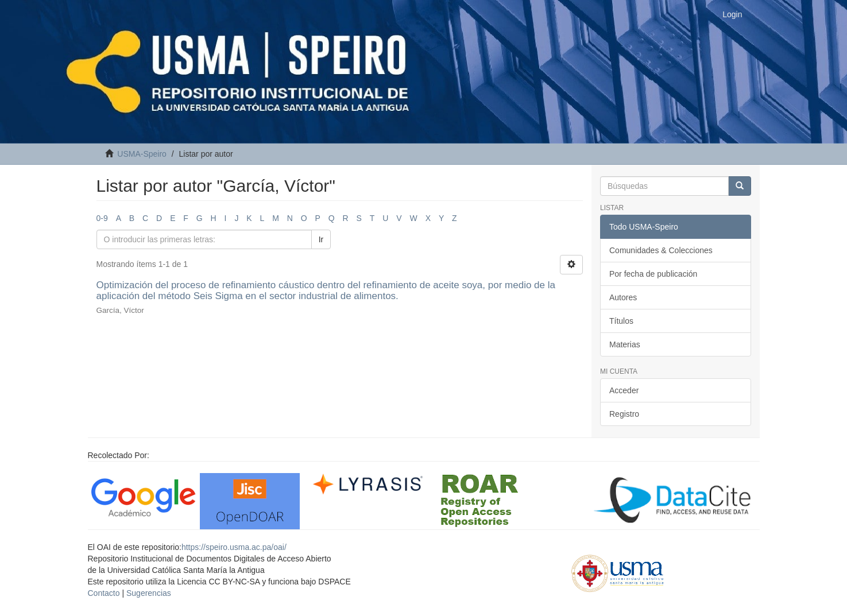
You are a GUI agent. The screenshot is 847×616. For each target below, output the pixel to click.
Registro (624, 414)
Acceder (624, 390)
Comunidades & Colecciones (661, 250)
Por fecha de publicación (653, 274)
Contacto (104, 593)
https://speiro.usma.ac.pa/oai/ (234, 547)
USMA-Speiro (142, 154)
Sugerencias (149, 593)
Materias (625, 344)
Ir (321, 239)
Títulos (621, 321)
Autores (623, 297)
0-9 (102, 218)
